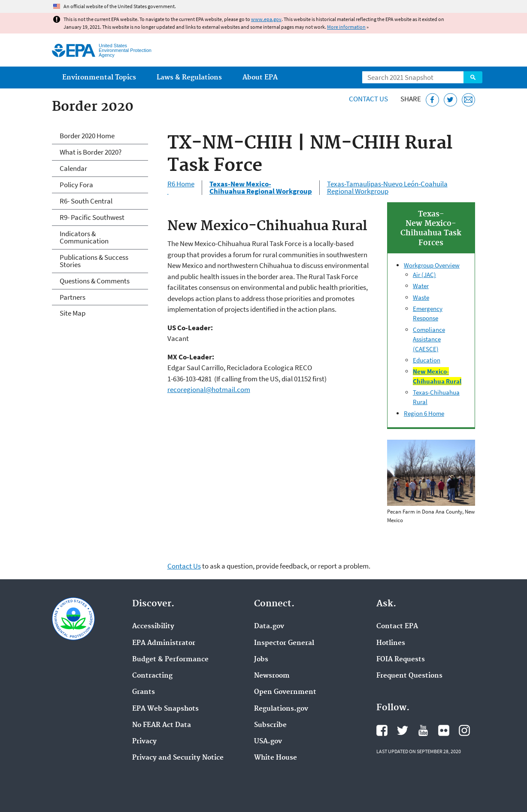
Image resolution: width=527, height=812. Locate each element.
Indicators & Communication (84, 237)
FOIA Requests (401, 660)
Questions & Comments (95, 281)
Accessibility (153, 626)
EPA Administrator (164, 643)
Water (421, 286)
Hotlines (391, 643)
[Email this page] (468, 100)
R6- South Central (86, 201)
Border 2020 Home (87, 136)
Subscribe (270, 725)
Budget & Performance (170, 660)
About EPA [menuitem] (260, 78)
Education (427, 360)
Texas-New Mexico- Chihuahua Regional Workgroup (261, 188)
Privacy (144, 742)
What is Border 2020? (91, 152)
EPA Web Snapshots (165, 709)
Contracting (152, 676)
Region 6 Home (424, 413)
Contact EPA (397, 626)
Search (473, 77)
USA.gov (268, 742)
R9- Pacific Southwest (92, 217)
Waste (421, 297)
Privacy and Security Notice (178, 758)
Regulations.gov (281, 709)
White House (276, 758)
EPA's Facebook (382, 730)
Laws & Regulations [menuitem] (189, 78)
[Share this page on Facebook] (432, 100)
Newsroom (272, 676)
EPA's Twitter (403, 730)
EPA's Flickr (444, 730)
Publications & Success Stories (94, 261)
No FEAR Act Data (162, 725)
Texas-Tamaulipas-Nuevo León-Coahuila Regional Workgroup (387, 188)
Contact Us (368, 99)
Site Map (73, 313)
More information (346, 27)
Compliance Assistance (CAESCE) (429, 339)
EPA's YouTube (423, 730)
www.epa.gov (266, 19)
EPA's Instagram (464, 730)
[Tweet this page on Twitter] (450, 100)
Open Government (285, 692)
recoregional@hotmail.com (209, 389)
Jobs (261, 660)
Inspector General (284, 643)
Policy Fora (76, 185)
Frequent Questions (409, 676)
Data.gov (269, 626)
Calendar (73, 168)
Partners (73, 297)
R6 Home (181, 188)
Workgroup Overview (432, 265)
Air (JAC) (424, 275)
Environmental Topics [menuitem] (99, 78)
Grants (144, 692)
